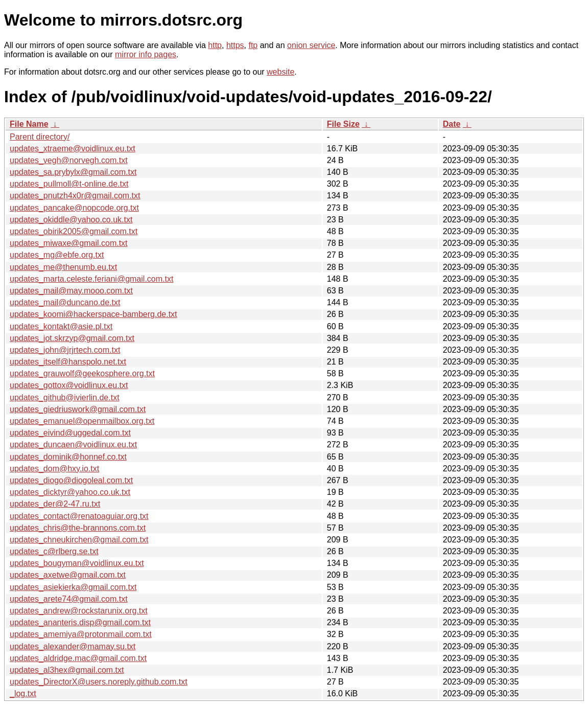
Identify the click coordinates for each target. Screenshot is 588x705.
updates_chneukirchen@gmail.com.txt (79, 540)
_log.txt (23, 693)
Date (452, 124)
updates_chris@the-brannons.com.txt (78, 528)
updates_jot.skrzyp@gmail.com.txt (72, 338)
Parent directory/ (40, 137)
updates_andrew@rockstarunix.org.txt (79, 611)
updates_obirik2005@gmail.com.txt (74, 231)
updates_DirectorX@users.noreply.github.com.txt (99, 682)
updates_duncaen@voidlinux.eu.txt (73, 445)
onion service (311, 45)
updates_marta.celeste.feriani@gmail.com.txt (91, 279)
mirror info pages (146, 54)
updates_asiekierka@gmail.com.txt (73, 587)
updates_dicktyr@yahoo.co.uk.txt (70, 492)
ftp (253, 45)
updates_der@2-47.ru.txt (55, 504)
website (280, 72)
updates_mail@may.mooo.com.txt (71, 291)
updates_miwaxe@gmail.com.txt (69, 243)
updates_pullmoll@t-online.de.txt (69, 184)
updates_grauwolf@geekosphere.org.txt (82, 373)
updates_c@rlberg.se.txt (54, 551)
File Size (343, 124)
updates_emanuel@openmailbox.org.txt (82, 421)
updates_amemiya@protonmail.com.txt (81, 634)
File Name (29, 124)
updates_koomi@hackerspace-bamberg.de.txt (93, 314)
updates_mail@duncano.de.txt (65, 302)
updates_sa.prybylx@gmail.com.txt (73, 172)
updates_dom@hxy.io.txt (54, 469)
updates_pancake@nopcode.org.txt (74, 208)
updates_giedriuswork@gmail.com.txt (78, 409)
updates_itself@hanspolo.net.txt (68, 362)
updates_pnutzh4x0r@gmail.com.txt (75, 196)
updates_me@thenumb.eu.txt (63, 267)
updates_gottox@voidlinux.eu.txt (69, 385)
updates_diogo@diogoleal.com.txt (71, 480)
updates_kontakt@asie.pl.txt (61, 326)
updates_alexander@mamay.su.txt (73, 646)
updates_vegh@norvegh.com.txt (69, 160)
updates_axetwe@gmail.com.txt (68, 575)
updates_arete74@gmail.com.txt (69, 599)
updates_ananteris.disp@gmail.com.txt (80, 622)
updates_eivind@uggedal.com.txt (70, 433)
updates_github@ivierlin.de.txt (65, 397)
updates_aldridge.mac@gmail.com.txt (78, 658)
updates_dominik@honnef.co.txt (68, 457)
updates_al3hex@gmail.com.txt (67, 670)
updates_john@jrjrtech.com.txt (65, 350)
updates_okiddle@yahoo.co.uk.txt (71, 220)
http (215, 45)
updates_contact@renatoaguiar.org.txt (79, 516)
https (235, 45)
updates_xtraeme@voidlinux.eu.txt (73, 149)
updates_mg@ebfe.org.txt (57, 255)
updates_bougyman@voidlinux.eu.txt (77, 563)
